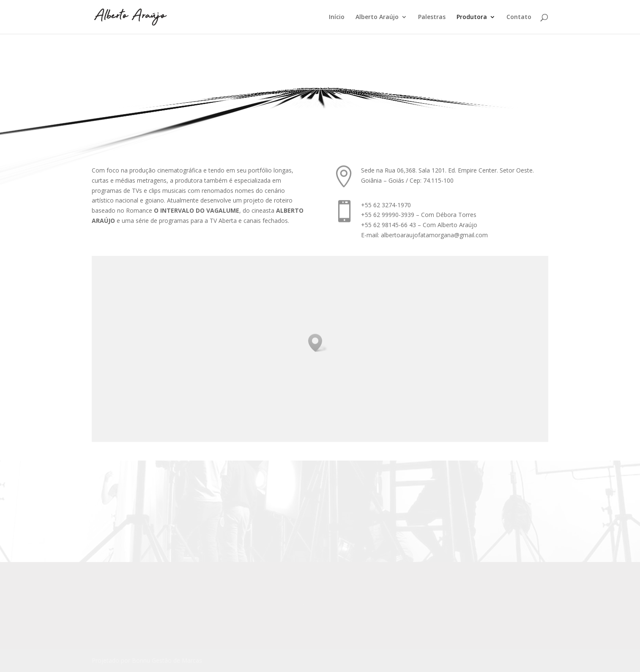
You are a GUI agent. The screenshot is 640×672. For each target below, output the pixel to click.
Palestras (432, 17)
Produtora (472, 17)
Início (337, 17)
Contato (519, 17)
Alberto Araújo (377, 17)
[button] (318, 343)
